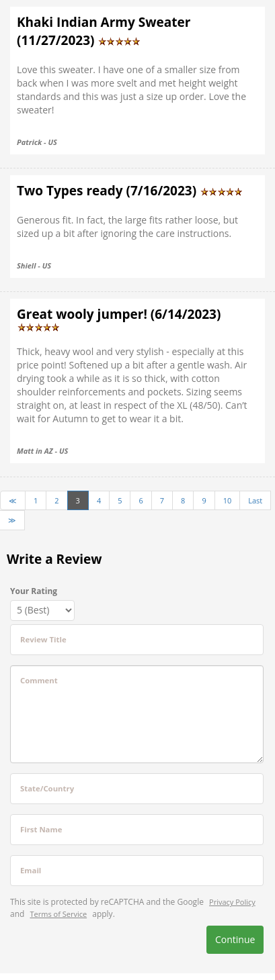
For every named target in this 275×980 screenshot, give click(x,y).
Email (31, 870)
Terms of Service (59, 914)
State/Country (47, 788)
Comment (39, 680)
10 (228, 500)
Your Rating (34, 591)
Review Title (43, 639)
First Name (41, 829)
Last (255, 500)
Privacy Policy (232, 902)
